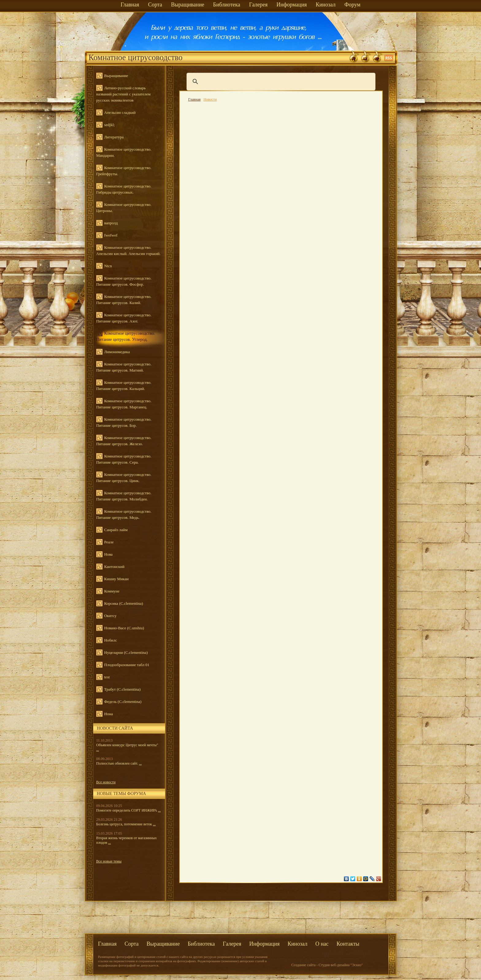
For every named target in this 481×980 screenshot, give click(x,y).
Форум (352, 5)
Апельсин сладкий (120, 112)
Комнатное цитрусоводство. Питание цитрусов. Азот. (124, 318)
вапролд (111, 223)
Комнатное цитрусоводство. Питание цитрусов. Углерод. (126, 336)
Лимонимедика (117, 352)
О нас (322, 944)
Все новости (106, 782)
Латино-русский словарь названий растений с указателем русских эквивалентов (123, 94)
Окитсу (111, 616)
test (107, 677)
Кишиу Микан (117, 579)
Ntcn (108, 266)
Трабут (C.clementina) (123, 689)
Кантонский (114, 567)
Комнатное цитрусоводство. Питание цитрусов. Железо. (124, 441)
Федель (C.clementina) (123, 702)
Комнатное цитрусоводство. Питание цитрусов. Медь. (124, 514)
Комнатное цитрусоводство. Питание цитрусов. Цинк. (124, 478)
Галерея (258, 5)
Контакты (348, 944)
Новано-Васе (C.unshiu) (124, 628)
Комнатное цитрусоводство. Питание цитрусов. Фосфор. (124, 281)
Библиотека (227, 5)
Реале (109, 542)
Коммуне (112, 591)
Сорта (155, 5)
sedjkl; (110, 125)
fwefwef (111, 235)
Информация (292, 5)
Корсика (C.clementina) (124, 603)
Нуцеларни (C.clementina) (126, 652)
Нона (109, 714)
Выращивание (187, 5)
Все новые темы (109, 861)
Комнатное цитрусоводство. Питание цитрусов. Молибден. (124, 496)
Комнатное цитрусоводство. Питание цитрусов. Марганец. (124, 404)
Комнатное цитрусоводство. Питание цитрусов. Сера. (124, 459)
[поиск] (280, 82)
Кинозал (326, 5)
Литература (114, 137)
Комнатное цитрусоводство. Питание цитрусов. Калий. (124, 300)
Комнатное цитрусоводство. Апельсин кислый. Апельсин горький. (129, 251)
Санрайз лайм (116, 530)
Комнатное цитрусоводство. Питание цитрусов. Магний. (124, 367)
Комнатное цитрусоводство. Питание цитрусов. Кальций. (124, 386)
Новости (210, 99)
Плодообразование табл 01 (127, 665)
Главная (130, 5)
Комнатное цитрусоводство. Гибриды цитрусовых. (124, 189)
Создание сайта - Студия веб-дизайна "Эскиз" (327, 965)
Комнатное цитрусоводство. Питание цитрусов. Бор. (124, 422)
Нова (109, 554)
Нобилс (111, 640)
